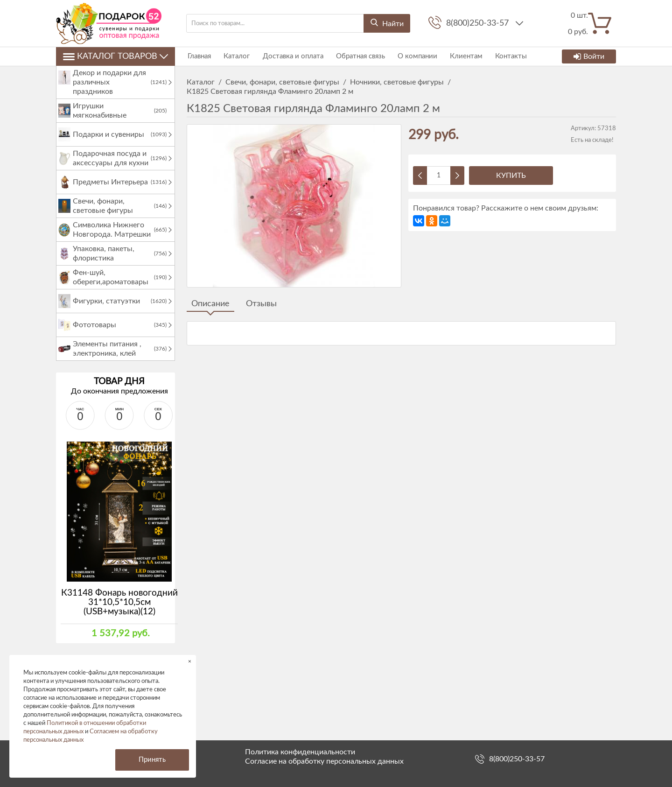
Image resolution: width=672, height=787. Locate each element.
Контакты (504, 56)
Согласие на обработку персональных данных (324, 761)
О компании (412, 56)
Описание (210, 304)
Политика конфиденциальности (300, 752)
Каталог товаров (115, 56)
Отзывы (261, 304)
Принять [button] (152, 760)
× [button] (190, 661)
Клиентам (460, 56)
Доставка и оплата (290, 56)
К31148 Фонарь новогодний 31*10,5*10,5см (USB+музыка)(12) (119, 612)
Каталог (235, 56)
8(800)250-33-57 (479, 23)
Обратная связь (356, 56)
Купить (511, 176)
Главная (198, 56)
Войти (589, 56)
